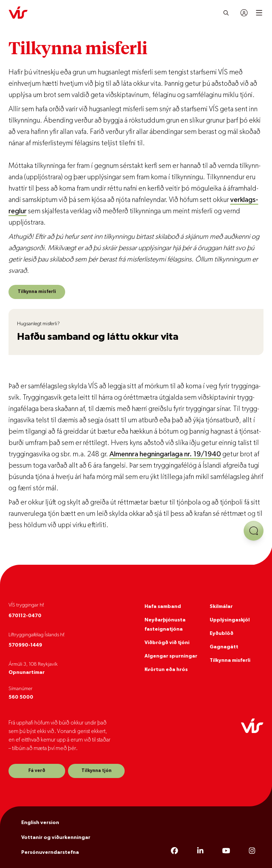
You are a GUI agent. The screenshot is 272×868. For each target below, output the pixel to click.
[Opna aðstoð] (254, 531)
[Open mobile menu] (259, 13)
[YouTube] (226, 851)
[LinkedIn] (200, 851)
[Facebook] (174, 851)
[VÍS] (18, 13)
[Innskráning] (244, 13)
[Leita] (226, 13)
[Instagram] (252, 851)
